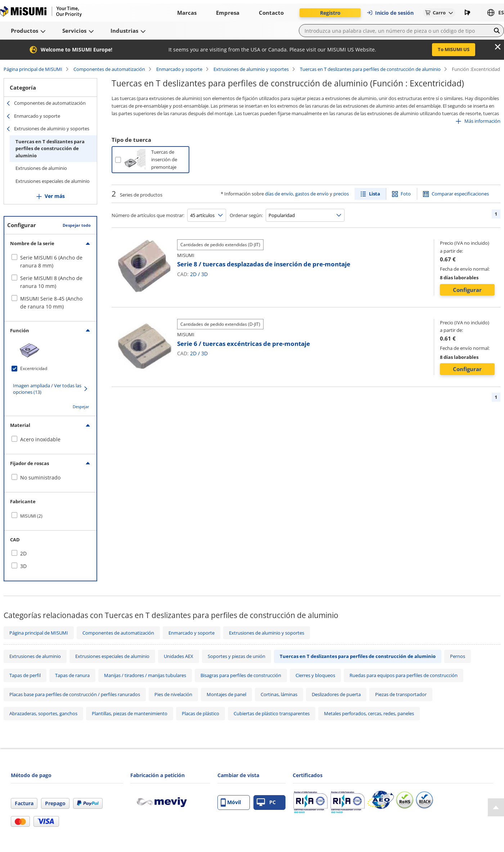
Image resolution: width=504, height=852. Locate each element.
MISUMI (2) (31, 516)
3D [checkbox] (23, 566)
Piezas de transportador (401, 694)
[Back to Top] (496, 807)
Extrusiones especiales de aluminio (53, 181)
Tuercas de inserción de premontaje (164, 159)
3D (204, 274)
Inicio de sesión (390, 13)
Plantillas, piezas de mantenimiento (130, 713)
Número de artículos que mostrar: (148, 215)
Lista (375, 194)
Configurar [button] (467, 290)
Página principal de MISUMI (33, 69)
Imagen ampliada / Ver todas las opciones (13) (47, 389)
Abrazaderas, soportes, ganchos (43, 713)
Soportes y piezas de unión (237, 656)
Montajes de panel (226, 694)
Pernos (458, 656)
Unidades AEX (179, 656)
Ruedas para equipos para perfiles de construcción (404, 675)
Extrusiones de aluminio (41, 168)
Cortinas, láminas (279, 694)
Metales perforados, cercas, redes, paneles (369, 713)
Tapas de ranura (72, 675)
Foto (406, 194)
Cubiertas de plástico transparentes (272, 713)
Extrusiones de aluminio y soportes (251, 69)
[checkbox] (50, 262)
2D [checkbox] (23, 553)
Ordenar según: (246, 215)
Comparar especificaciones (460, 194)
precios (341, 194)
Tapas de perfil (25, 675)
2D (193, 274)
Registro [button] (330, 13)
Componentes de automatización (109, 69)
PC (266, 803)
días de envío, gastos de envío (297, 194)
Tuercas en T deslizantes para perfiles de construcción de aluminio (370, 69)
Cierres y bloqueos (315, 675)
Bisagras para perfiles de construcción (241, 675)
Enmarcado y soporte (179, 69)
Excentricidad (34, 368)
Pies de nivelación (173, 694)
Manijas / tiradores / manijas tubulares (145, 675)
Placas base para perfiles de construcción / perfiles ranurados (75, 694)
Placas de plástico (201, 713)
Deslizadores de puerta (336, 694)
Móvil (231, 803)
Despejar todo (77, 225)
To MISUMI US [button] (454, 49)
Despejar (81, 407)
